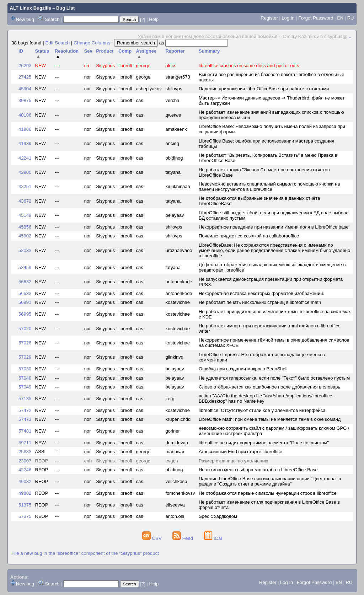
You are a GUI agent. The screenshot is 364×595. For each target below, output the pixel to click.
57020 (25, 329)
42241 (25, 158)
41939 (25, 143)
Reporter (175, 51)
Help (154, 19)
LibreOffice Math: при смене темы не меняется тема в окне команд (270, 419)
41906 (25, 129)
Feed (183, 538)
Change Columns (92, 43)
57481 (25, 431)
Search (52, 19)
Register (269, 18)
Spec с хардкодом (218, 516)
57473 (25, 419)
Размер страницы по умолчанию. (234, 461)
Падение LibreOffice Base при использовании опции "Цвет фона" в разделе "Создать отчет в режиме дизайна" (270, 481)
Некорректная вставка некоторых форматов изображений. (261, 293)
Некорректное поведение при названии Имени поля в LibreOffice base (274, 227)
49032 (25, 481)
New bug (25, 19)
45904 (25, 89)
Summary (209, 51)
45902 (25, 236)
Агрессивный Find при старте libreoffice (240, 452)
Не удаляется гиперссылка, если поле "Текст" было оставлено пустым (274, 378)
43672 (25, 201)
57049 (25, 387)
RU (351, 18)
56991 (25, 302)
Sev (88, 51)
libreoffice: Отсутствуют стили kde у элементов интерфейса (262, 410)
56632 (25, 282)
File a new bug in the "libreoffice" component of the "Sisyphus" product (85, 553)
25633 (25, 452)
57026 (25, 343)
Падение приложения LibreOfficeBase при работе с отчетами (264, 89)
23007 (25, 461)
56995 (25, 314)
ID (21, 51)
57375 (25, 516)
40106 (25, 115)
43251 (25, 186)
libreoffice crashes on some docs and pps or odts (249, 66)
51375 (25, 505)
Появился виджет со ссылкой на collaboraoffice (249, 236)
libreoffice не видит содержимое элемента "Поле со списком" (264, 443)
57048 (25, 378)
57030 (25, 369)
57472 (25, 410)
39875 (25, 100)
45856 (25, 227)
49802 (25, 493)
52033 (25, 250)
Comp (125, 51)
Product (105, 51)
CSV (153, 538)
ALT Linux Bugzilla (31, 8)
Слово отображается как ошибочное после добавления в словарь (269, 387)
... (351, 36)
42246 (25, 470)
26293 (25, 66)
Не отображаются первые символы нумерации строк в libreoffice (268, 493)
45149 (25, 215)
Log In (288, 18)
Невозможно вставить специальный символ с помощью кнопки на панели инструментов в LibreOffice (269, 187)
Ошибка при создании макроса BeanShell (243, 369)
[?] (143, 19)
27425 (25, 77)
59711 (25, 443)
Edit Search (57, 43)
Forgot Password (316, 18)
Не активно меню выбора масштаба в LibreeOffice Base (258, 470)
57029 (25, 357)
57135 (25, 399)
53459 (25, 267)
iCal (213, 538)
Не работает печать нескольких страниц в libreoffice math (260, 302)
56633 (25, 293)
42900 (25, 172)
